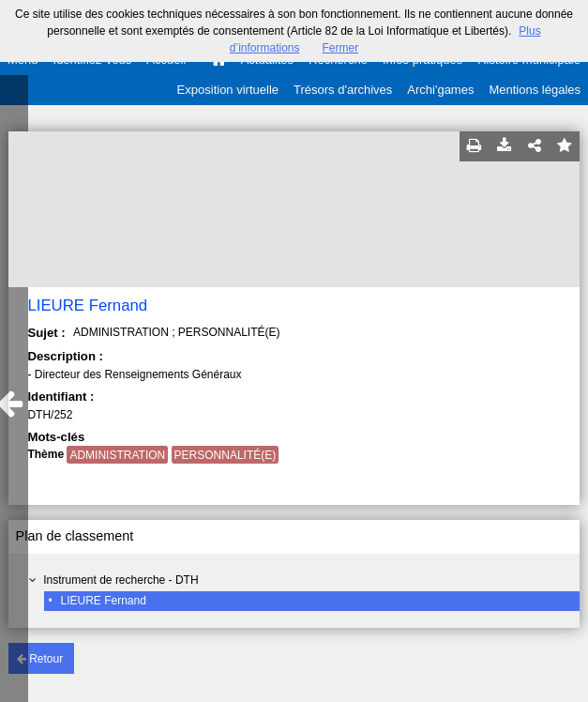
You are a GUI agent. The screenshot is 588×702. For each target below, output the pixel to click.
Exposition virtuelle (228, 90)
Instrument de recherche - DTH (121, 580)
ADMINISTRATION (117, 455)
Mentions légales (535, 90)
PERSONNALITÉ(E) (226, 455)
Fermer (341, 48)
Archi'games (440, 90)
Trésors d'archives (343, 90)
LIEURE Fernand (103, 601)
